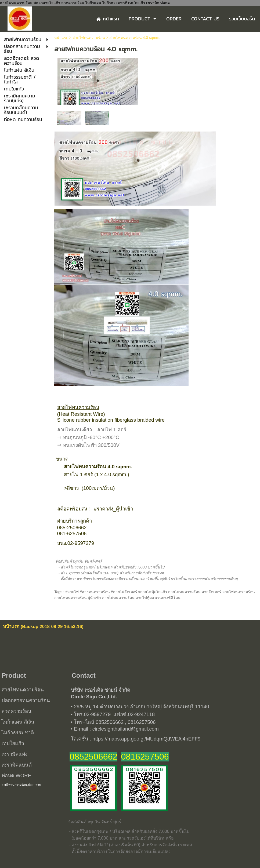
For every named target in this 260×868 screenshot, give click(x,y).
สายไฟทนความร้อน (89, 38)
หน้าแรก (61, 38)
